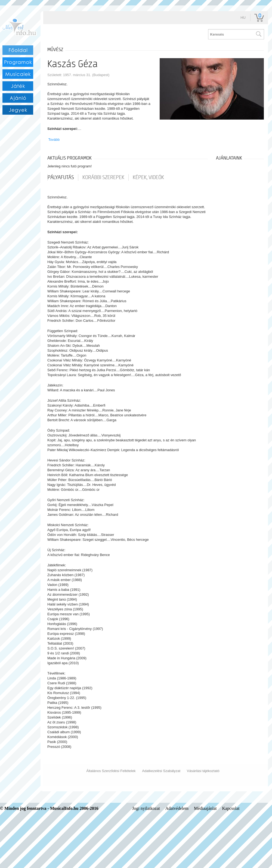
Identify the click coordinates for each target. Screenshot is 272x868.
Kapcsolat (231, 808)
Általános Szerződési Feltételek (111, 771)
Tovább (54, 140)
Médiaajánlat (205, 808)
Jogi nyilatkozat (146, 808)
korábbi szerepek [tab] (103, 177)
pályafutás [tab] (61, 177)
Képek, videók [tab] (148, 177)
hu (243, 18)
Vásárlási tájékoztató (203, 771)
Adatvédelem (177, 808)
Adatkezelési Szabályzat (161, 771)
